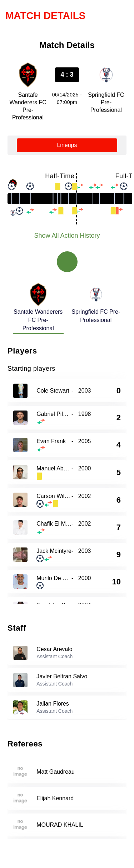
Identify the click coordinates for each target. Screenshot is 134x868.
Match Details (46, 16)
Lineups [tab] (67, 145)
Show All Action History (67, 236)
